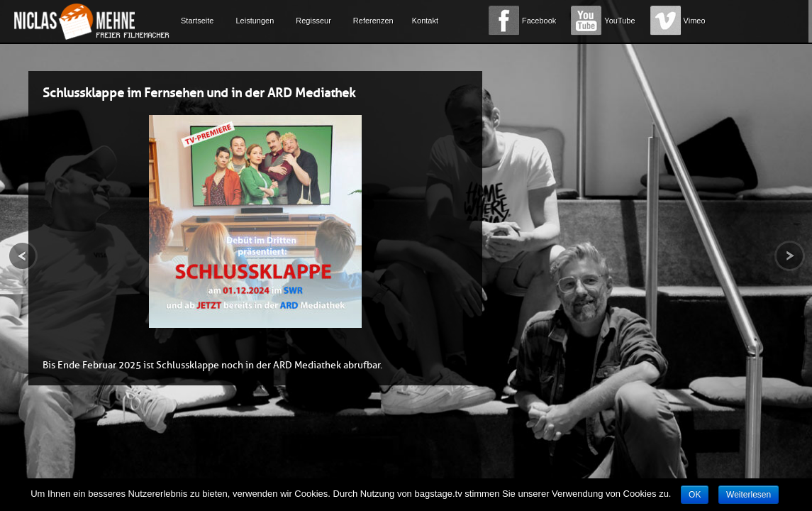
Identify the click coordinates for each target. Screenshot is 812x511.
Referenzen (373, 21)
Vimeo (695, 21)
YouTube (619, 21)
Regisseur (313, 21)
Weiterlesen (749, 495)
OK (695, 495)
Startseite (197, 21)
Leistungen (255, 21)
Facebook (539, 21)
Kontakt (425, 21)
